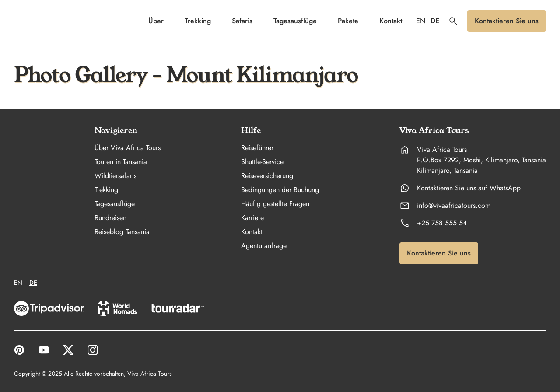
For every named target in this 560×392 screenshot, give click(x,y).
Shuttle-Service (262, 162)
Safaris (242, 21)
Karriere (252, 218)
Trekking (198, 21)
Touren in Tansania (121, 162)
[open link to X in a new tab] (68, 350)
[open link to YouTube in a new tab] (44, 350)
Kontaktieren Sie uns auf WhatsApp (469, 188)
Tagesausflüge (295, 21)
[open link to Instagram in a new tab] (93, 350)
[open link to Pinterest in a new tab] (19, 350)
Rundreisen (110, 218)
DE (435, 21)
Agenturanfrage (264, 246)
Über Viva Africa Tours (128, 148)
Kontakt (391, 21)
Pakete (348, 21)
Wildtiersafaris (115, 176)
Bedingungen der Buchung (280, 190)
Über (156, 21)
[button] (453, 21)
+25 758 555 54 (442, 223)
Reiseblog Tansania (122, 232)
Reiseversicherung (267, 176)
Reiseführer (257, 148)
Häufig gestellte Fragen (275, 204)
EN (421, 21)
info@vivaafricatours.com (454, 206)
